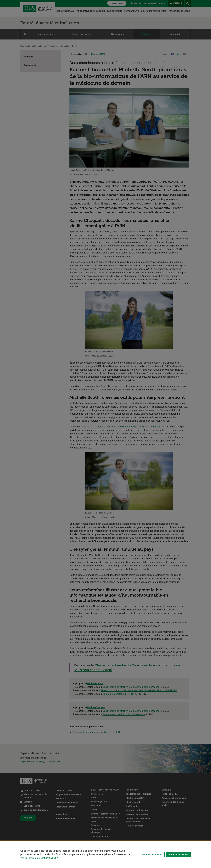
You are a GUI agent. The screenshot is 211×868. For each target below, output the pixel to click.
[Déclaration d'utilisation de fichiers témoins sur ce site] (105, 854)
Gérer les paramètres (152, 855)
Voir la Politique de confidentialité (38, 858)
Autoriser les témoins (178, 855)
